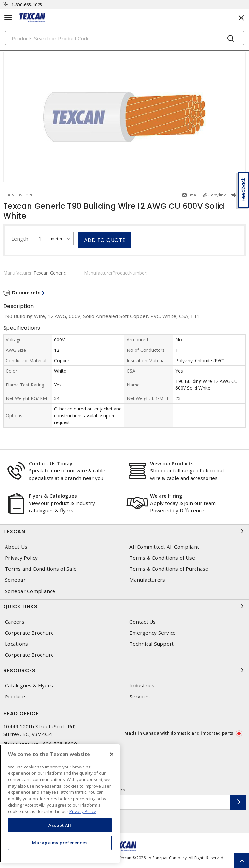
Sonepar (15, 580)
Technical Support (152, 644)
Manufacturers (147, 580)
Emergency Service (153, 633)
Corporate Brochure (30, 633)
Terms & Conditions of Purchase (169, 569)
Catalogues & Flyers (29, 686)
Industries (142, 686)
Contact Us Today (51, 463)
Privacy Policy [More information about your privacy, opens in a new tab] (83, 811)
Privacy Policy (21, 558)
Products (16, 697)
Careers (15, 622)
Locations (16, 644)
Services (140, 697)
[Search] (124, 38)
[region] (60, 804)
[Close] (112, 754)
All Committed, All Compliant (164, 547)
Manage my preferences (60, 843)
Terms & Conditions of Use (162, 558)
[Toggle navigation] (8, 18)
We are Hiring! (167, 496)
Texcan (124, 531)
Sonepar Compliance (30, 591)
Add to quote (105, 240)
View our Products (172, 463)
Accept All (60, 825)
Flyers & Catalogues (53, 496)
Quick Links (124, 606)
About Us (16, 547)
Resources (124, 670)
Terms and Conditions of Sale (41, 569)
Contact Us (143, 622)
